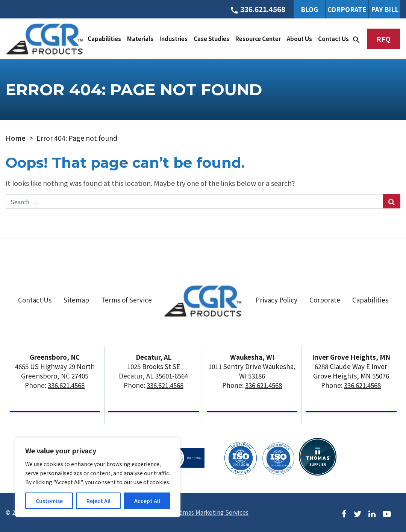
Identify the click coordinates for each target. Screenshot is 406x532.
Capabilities (104, 39)
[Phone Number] (258, 9)
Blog (309, 9)
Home (16, 138)
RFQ (383, 39)
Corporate (347, 9)
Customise (49, 501)
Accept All (147, 501)
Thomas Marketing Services (210, 512)
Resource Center (258, 39)
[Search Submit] (392, 201)
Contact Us (333, 39)
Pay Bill (385, 9)
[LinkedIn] (372, 513)
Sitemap (76, 300)
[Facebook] (344, 513)
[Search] (356, 39)
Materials (140, 39)
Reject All (98, 501)
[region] (98, 477)
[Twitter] (358, 513)
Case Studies (211, 39)
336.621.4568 (66, 385)
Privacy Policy (276, 300)
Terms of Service (126, 300)
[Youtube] (387, 513)
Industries (173, 39)
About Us (299, 39)
